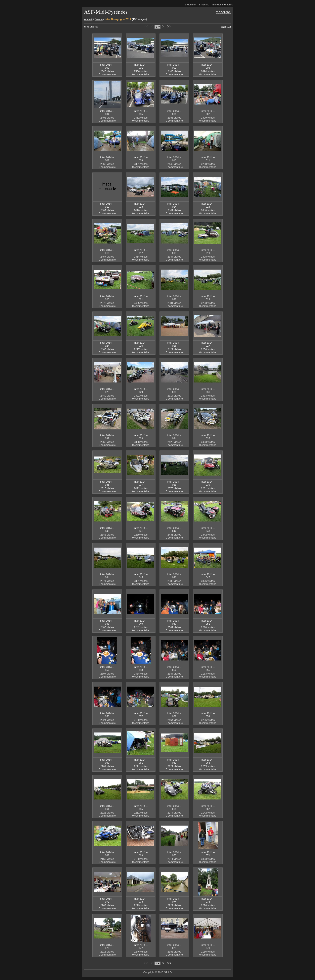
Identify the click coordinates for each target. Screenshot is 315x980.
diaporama (91, 27)
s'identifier (191, 5)
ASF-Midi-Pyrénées (106, 12)
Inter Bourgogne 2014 (118, 19)
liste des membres (222, 5)
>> (169, 26)
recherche (223, 12)
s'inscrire (204, 5)
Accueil (88, 19)
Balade (99, 19)
